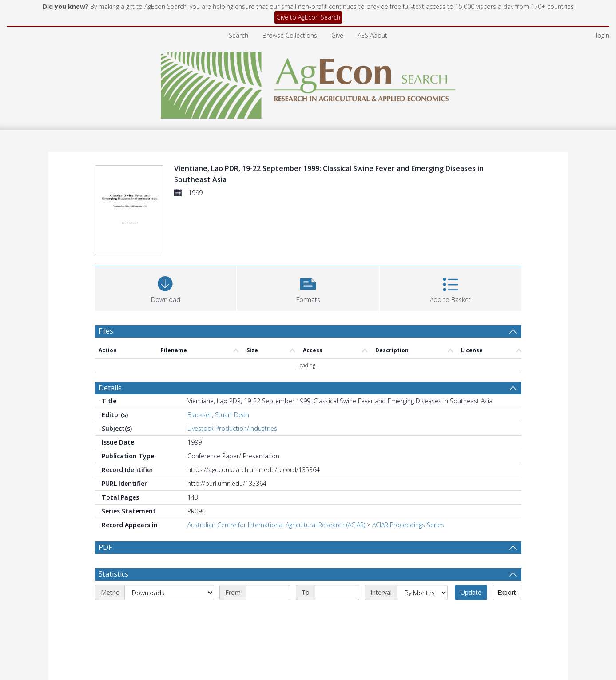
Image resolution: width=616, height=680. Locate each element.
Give (337, 35)
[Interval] (422, 593)
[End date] (337, 593)
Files (106, 331)
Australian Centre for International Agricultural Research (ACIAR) (276, 525)
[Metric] (169, 593)
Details (110, 388)
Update (471, 592)
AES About (372, 35)
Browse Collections (290, 35)
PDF (105, 547)
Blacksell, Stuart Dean (218, 415)
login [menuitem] (603, 35)
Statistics (113, 574)
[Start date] (268, 593)
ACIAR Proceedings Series (408, 525)
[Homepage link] (308, 83)
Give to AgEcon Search (308, 17)
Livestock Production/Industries (232, 428)
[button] (308, 288)
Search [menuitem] (238, 35)
